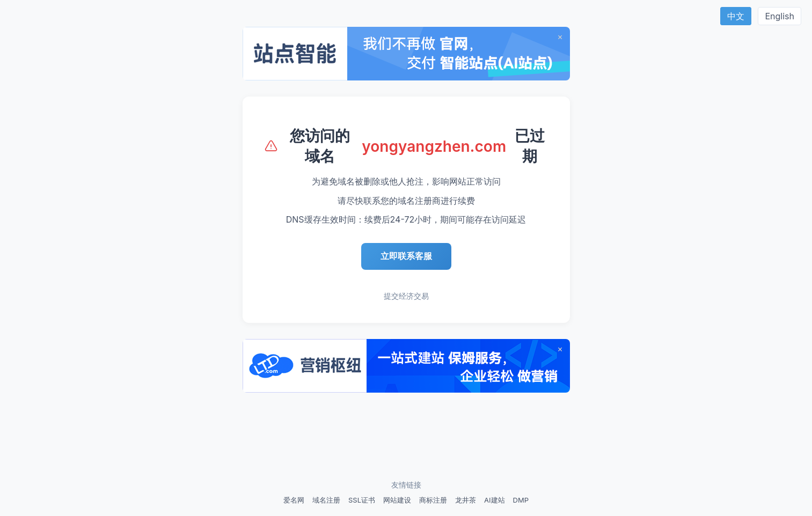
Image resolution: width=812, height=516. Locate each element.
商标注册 (433, 500)
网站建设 (397, 500)
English (780, 16)
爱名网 (294, 500)
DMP (521, 500)
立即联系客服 (406, 256)
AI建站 (494, 500)
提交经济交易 (406, 296)
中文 (736, 16)
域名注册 (326, 500)
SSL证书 (362, 500)
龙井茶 (466, 500)
